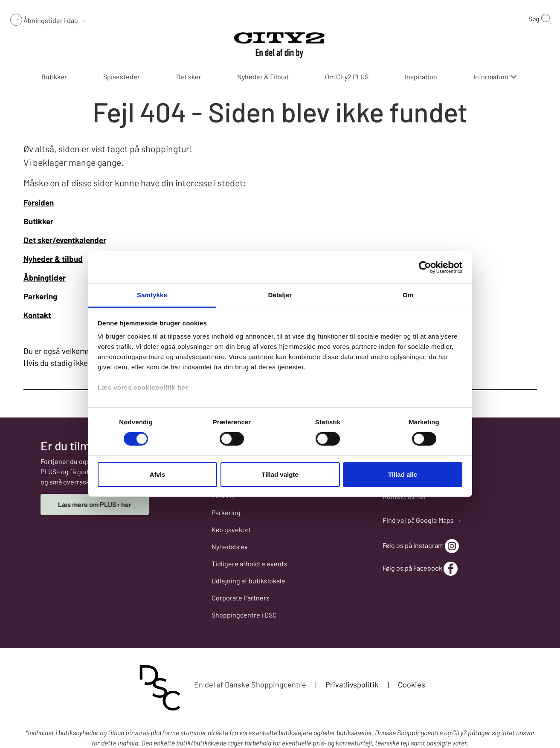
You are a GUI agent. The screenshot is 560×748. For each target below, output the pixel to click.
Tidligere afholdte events (250, 564)
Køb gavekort (231, 529)
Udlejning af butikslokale (248, 581)
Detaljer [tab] (280, 295)
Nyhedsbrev (230, 547)
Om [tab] (408, 295)
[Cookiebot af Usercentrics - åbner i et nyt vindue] (425, 267)
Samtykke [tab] (152, 295)
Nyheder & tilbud (53, 259)
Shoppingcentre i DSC (244, 615)
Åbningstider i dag (51, 20)
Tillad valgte (280, 474)
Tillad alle (403, 474)
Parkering (226, 512)
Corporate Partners (241, 598)
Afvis (158, 474)
